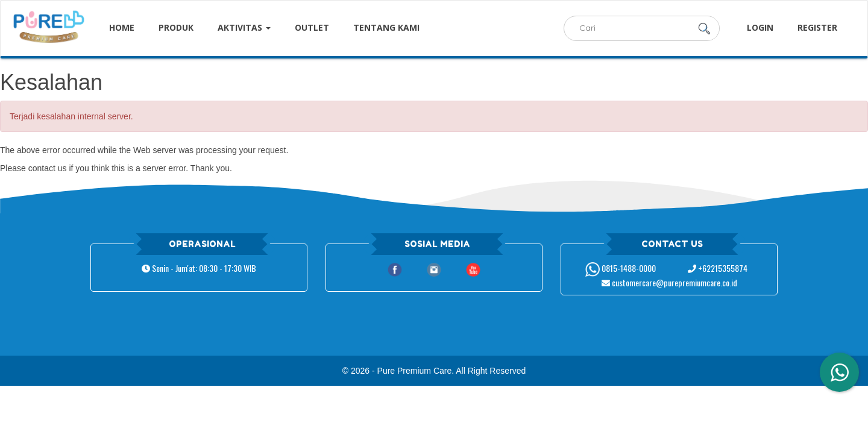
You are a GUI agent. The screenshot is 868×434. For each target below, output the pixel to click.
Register (817, 27)
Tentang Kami (386, 27)
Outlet (312, 27)
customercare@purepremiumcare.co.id (669, 282)
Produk (176, 27)
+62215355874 (718, 268)
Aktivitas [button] (244, 27)
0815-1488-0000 (621, 268)
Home (122, 27)
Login (760, 27)
